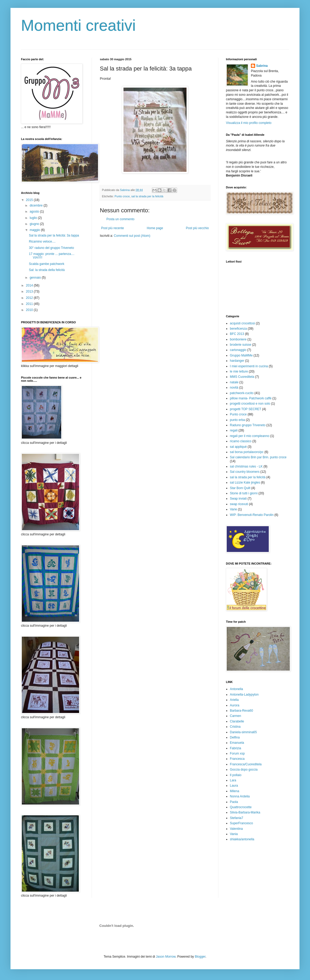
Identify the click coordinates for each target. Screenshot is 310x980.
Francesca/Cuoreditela (246, 764)
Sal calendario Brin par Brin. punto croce (258, 457)
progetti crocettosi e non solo (250, 404)
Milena (234, 791)
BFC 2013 (237, 334)
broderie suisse (241, 345)
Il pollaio (236, 775)
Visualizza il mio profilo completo (249, 123)
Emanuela (237, 743)
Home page (155, 228)
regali (234, 430)
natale (234, 382)
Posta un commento (120, 219)
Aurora (235, 705)
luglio (34, 218)
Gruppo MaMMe (241, 355)
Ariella (234, 700)
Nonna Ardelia (240, 796)
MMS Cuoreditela (242, 377)
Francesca (237, 759)
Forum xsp (237, 753)
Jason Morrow (166, 957)
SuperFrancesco (241, 823)
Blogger (200, 957)
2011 (30, 304)
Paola (234, 802)
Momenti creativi (78, 25)
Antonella (236, 689)
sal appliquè (238, 447)
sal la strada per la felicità (147, 196)
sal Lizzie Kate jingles (245, 483)
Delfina (235, 737)
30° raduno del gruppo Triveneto (51, 248)
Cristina (235, 727)
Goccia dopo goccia (244, 770)
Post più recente (113, 228)
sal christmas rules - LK (246, 466)
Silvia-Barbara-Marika (245, 812)
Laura (234, 786)
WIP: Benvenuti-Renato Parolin (252, 515)
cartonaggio (238, 350)
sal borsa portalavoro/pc (247, 452)
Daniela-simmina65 (243, 732)
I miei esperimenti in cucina (249, 366)
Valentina (236, 829)
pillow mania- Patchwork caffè (251, 398)
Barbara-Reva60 (241, 711)
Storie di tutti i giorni (244, 493)
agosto (35, 212)
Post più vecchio (197, 228)
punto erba (237, 420)
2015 (30, 200)
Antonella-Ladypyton (244, 695)
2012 (30, 298)
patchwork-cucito (242, 393)
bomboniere (238, 339)
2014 (30, 285)
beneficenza (238, 329)
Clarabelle (237, 721)
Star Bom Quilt (240, 488)
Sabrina (262, 66)
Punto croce (122, 196)
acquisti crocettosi (242, 323)
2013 (30, 292)
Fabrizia (236, 748)
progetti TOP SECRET (246, 409)
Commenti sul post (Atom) (132, 236)
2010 (30, 310)
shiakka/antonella (242, 839)
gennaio (36, 278)
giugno (35, 224)
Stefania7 (237, 818)
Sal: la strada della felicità (47, 270)
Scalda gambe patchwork (47, 264)
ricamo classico (241, 441)
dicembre (37, 205)
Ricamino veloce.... (42, 242)
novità (234, 388)
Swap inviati (238, 499)
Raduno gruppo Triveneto (248, 425)
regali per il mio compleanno (250, 436)
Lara (233, 780)
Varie (233, 509)
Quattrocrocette (241, 807)
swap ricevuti (239, 504)
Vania (234, 834)
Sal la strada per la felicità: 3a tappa (54, 235)
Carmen (236, 716)
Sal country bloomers (245, 472)
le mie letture (239, 371)
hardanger (237, 361)
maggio (35, 230)
